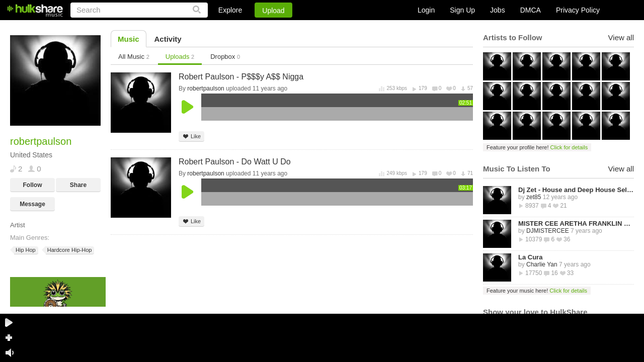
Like (191, 137)
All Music (134, 57)
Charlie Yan (542, 264)
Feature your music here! (537, 291)
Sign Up (462, 10)
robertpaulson (206, 88)
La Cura (530, 257)
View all (621, 37)
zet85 (534, 197)
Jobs (498, 10)
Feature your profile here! (537, 147)
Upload (273, 11)
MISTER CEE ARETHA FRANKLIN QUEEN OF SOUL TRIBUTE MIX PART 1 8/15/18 (576, 223)
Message (32, 204)
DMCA (531, 10)
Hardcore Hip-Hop (69, 250)
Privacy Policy (578, 10)
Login (426, 10)
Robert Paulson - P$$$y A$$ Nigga (241, 77)
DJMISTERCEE (548, 231)
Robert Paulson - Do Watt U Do (235, 162)
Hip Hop (25, 250)
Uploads (180, 57)
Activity (168, 39)
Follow (33, 185)
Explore (230, 10)
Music (129, 39)
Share (78, 185)
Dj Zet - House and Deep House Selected (576, 190)
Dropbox (225, 57)
